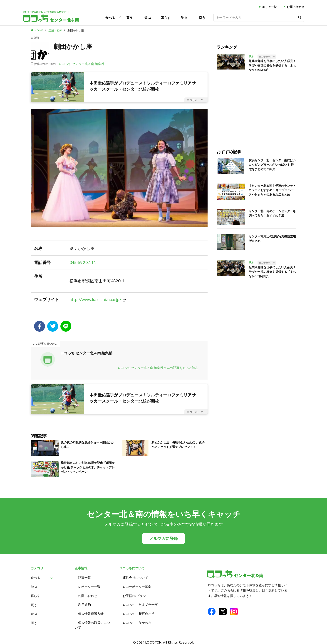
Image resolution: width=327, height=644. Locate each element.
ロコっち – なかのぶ (137, 619)
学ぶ (184, 18)
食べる (110, 18)
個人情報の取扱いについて (92, 622)
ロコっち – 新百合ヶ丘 (139, 611)
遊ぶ (148, 18)
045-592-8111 (83, 262)
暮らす (166, 18)
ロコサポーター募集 (137, 586)
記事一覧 (84, 577)
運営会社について (135, 577)
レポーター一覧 (89, 586)
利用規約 (84, 603)
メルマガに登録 (163, 538)
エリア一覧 (269, 7)
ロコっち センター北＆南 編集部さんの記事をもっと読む (158, 368)
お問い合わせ (295, 7)
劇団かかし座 (76, 30)
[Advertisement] (256, 108)
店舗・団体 (55, 30)
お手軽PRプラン (134, 594)
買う (129, 18)
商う (202, 18)
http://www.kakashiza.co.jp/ (95, 299)
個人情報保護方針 (91, 611)
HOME (39, 30)
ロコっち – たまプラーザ (140, 603)
